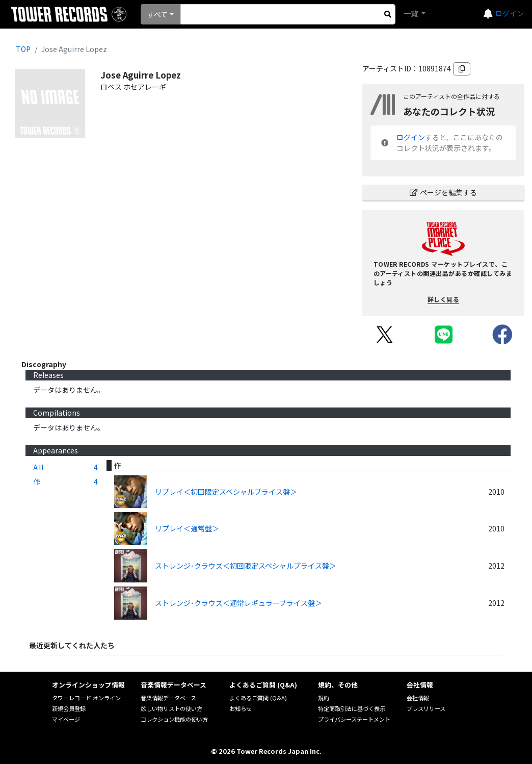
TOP (23, 49)
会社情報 (418, 698)
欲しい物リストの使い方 (171, 708)
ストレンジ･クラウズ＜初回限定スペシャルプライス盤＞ (246, 566)
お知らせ (241, 708)
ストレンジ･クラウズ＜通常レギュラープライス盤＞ (238, 603)
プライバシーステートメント (354, 719)
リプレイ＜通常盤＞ (187, 528)
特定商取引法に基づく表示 (352, 708)
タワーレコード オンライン (86, 698)
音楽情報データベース (168, 698)
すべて (157, 14)
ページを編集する (443, 192)
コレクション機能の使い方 (174, 719)
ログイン (510, 13)
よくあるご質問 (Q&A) (258, 698)
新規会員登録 (69, 708)
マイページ (66, 719)
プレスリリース (426, 708)
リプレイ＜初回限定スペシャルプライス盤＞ (226, 492)
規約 (324, 698)
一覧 (411, 13)
